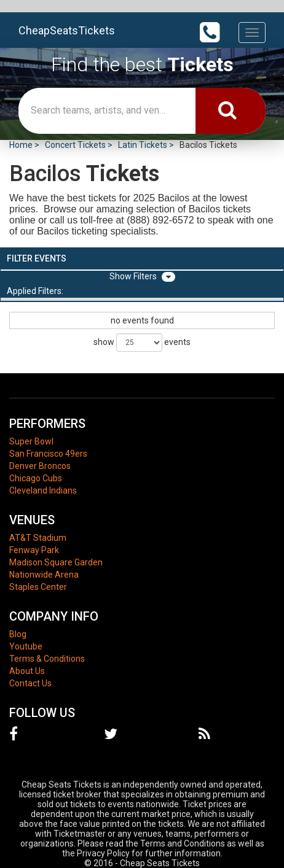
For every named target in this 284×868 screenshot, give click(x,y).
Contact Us (30, 683)
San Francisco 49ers (48, 454)
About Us (27, 671)
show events (142, 343)
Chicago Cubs (36, 478)
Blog (18, 634)
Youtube (26, 646)
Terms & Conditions (47, 659)
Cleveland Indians (43, 490)
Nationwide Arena (44, 575)
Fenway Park (34, 550)
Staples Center (38, 587)
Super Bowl (31, 441)
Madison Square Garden (56, 562)
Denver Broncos (40, 466)
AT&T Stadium (38, 538)
